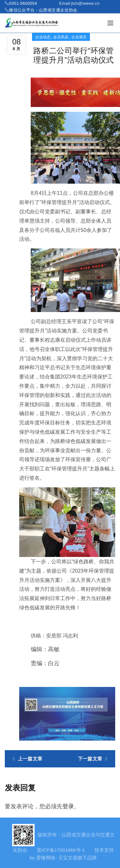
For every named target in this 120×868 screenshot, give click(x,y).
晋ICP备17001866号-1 (61, 850)
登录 (68, 806)
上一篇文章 (30, 759)
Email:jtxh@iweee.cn (80, 3)
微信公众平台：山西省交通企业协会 (43, 10)
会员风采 (61, 37)
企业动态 (43, 37)
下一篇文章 (90, 759)
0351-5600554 (23, 3)
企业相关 (79, 37)
